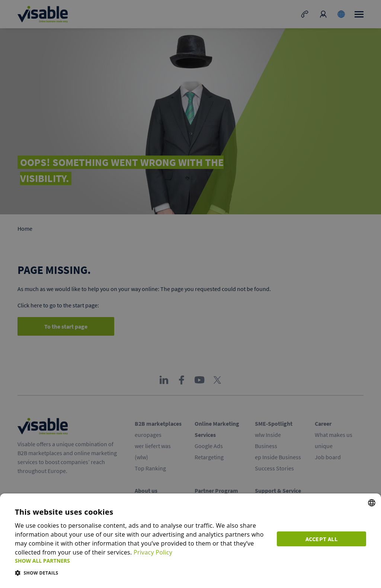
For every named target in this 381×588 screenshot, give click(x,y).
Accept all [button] (321, 539)
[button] (141, 561)
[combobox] (372, 503)
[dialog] (190, 541)
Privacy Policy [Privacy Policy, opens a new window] (153, 552)
